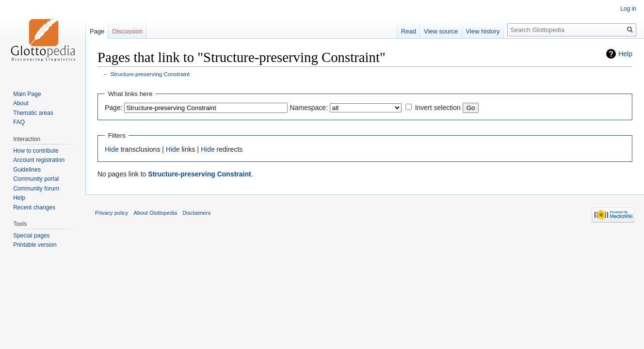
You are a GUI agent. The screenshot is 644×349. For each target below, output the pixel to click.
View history (483, 31)
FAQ (19, 122)
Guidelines (27, 170)
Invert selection (438, 108)
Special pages (31, 236)
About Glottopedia (156, 213)
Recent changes (34, 207)
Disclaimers (196, 213)
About (21, 103)
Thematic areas (33, 113)
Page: (114, 108)
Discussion (127, 31)
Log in (628, 9)
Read (409, 31)
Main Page (27, 94)
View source (441, 31)
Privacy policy (112, 213)
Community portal (36, 179)
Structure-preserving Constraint (150, 74)
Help (625, 54)
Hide (112, 149)
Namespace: (309, 108)
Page (97, 31)
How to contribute (36, 151)
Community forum (36, 189)
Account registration (39, 160)
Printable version (35, 245)
